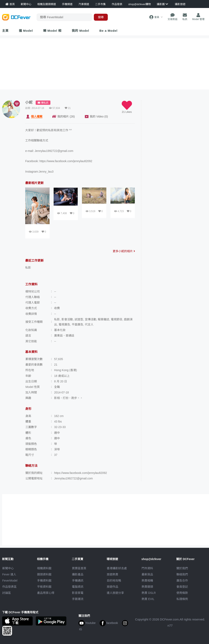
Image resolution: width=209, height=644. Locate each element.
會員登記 (182, 587)
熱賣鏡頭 (147, 587)
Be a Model (108, 31)
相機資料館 (44, 568)
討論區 (7, 593)
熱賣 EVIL (148, 599)
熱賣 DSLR (149, 593)
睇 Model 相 (52, 31)
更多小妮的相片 (124, 251)
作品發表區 (9, 587)
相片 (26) (66, 116)
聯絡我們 (182, 574)
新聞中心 (8, 568)
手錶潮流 (78, 599)
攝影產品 (78, 574)
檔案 (37, 116)
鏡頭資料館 (44, 574)
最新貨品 (147, 574)
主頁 (5, 31)
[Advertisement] (176, 126)
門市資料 (147, 568)
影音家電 (78, 593)
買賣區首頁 (79, 568)
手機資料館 (44, 581)
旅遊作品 (112, 587)
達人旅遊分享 (115, 593)
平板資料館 (44, 587)
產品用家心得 (46, 593)
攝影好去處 (117, 568)
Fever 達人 (9, 574)
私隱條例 (182, 599)
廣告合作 (182, 581)
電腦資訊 (78, 587)
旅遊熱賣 (112, 574)
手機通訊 (78, 581)
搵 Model (26, 31)
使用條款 (182, 593)
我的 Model (80, 31)
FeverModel (10, 581)
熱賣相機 (147, 581)
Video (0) (99, 116)
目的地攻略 (114, 581)
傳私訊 (43, 103)
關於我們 (182, 568)
